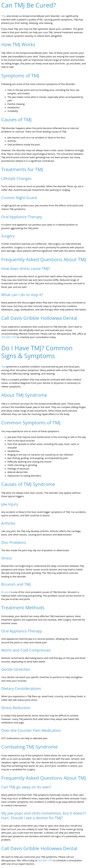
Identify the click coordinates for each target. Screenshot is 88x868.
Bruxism (6, 592)
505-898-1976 (9, 337)
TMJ (3, 16)
